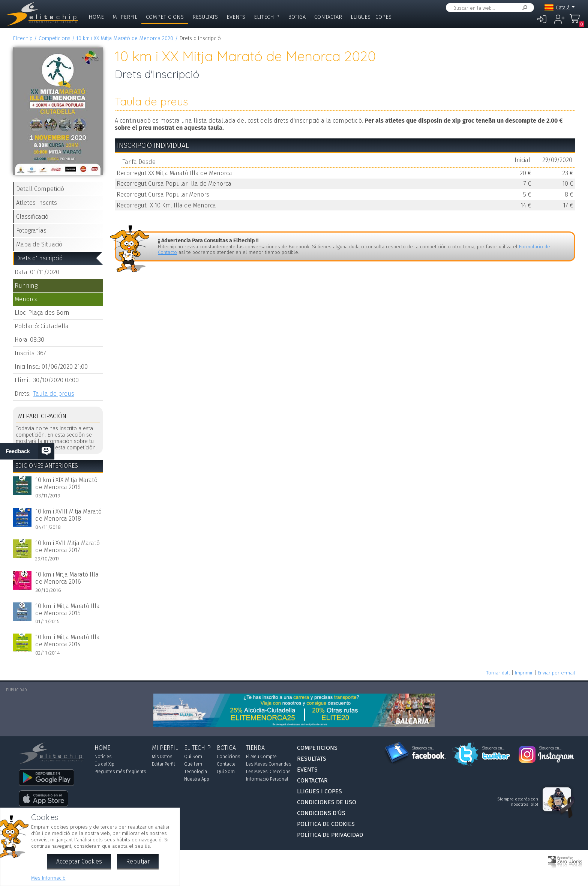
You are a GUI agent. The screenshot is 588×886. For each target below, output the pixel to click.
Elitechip (267, 17)
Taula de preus (54, 394)
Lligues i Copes (371, 17)
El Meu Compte (261, 757)
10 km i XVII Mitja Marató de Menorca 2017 (67, 547)
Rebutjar (138, 861)
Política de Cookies (326, 824)
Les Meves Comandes (268, 764)
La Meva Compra (577, 22)
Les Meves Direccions (268, 772)
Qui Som (193, 757)
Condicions (228, 757)
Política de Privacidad (330, 835)
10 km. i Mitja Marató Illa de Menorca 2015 (67, 610)
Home (96, 17)
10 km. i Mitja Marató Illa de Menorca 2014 (67, 641)
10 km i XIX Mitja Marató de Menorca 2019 (66, 484)
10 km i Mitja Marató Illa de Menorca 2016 (67, 578)
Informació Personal (267, 779)
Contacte (226, 764)
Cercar (523, 8)
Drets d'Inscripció (39, 258)
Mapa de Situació (39, 244)
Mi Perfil (125, 17)
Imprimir (524, 673)
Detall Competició (40, 189)
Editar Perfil (163, 764)
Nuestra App (197, 779)
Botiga (297, 17)
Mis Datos (162, 757)
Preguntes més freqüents (120, 772)
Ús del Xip (104, 764)
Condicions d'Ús (321, 813)
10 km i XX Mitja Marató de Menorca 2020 (125, 38)
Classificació (32, 217)
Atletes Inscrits (37, 203)
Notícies (103, 757)
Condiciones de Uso (327, 802)
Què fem (193, 764)
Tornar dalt (498, 673)
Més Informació (48, 878)
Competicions (165, 17)
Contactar (328, 17)
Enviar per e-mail (556, 673)
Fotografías (31, 231)
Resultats (205, 17)
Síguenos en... (423, 748)
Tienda (255, 748)
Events (236, 17)
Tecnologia (196, 772)
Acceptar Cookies (79, 861)
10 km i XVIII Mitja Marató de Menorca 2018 (68, 515)
